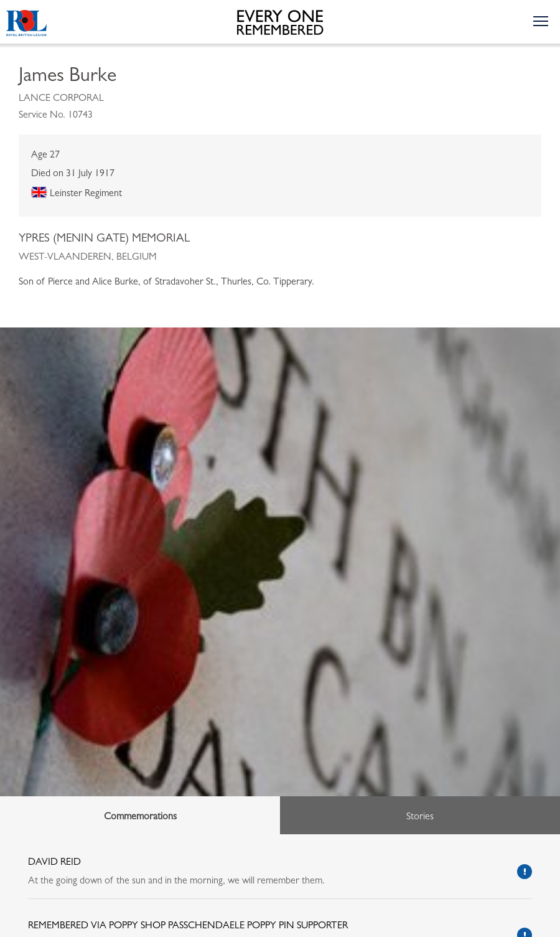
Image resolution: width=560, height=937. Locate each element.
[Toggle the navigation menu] (540, 21)
